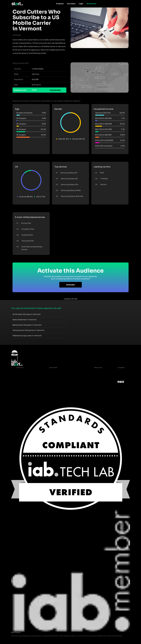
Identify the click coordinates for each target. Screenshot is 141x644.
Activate (70, 285)
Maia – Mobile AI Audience (26, 371)
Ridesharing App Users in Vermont (27, 336)
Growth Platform (23, 386)
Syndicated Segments (25, 382)
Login (81, 4)
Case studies (97, 371)
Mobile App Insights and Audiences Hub (64, 375)
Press (120, 379)
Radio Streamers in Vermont (24, 320)
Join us (120, 375)
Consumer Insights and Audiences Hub (64, 371)
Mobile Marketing (56, 379)
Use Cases (71, 4)
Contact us (97, 386)
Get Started (91, 4)
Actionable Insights (24, 394)
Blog (94, 375)
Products (60, 4)
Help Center (97, 390)
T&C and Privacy (99, 382)
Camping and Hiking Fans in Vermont (28, 330)
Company (121, 368)
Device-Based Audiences (26, 375)
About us (121, 371)
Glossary (96, 379)
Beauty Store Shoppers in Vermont (27, 325)
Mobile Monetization (57, 382)
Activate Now (55, 90)
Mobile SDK (21, 390)
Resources (98, 368)
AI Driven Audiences (24, 379)
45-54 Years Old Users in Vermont (27, 314)
